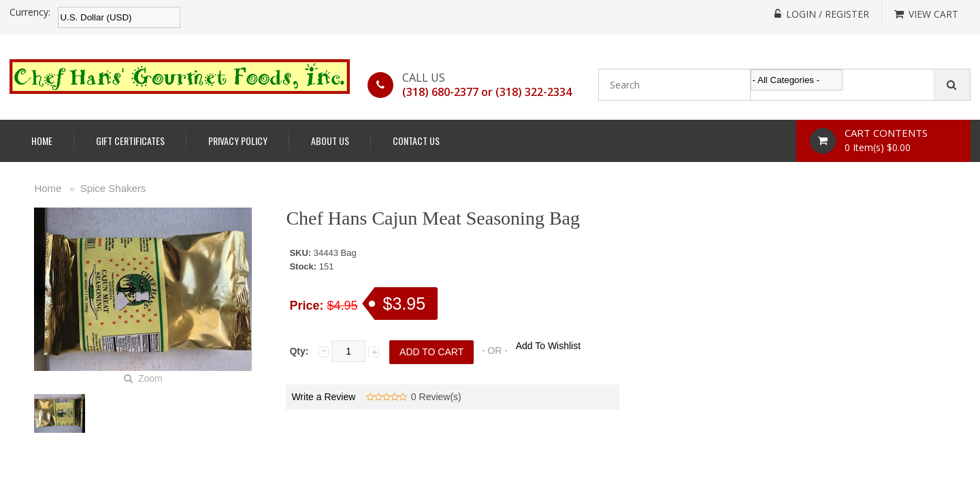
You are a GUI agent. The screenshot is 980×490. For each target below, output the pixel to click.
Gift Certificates (130, 141)
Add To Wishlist (548, 346)
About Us (330, 141)
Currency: (30, 12)
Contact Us (416, 141)
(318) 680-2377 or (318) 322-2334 (487, 92)
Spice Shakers (113, 188)
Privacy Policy (238, 141)
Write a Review (323, 397)
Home (42, 141)
